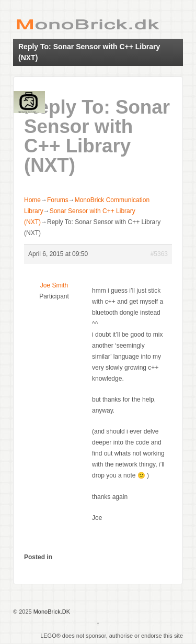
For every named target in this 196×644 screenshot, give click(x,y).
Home (32, 200)
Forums (58, 200)
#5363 (159, 254)
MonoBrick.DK (51, 612)
